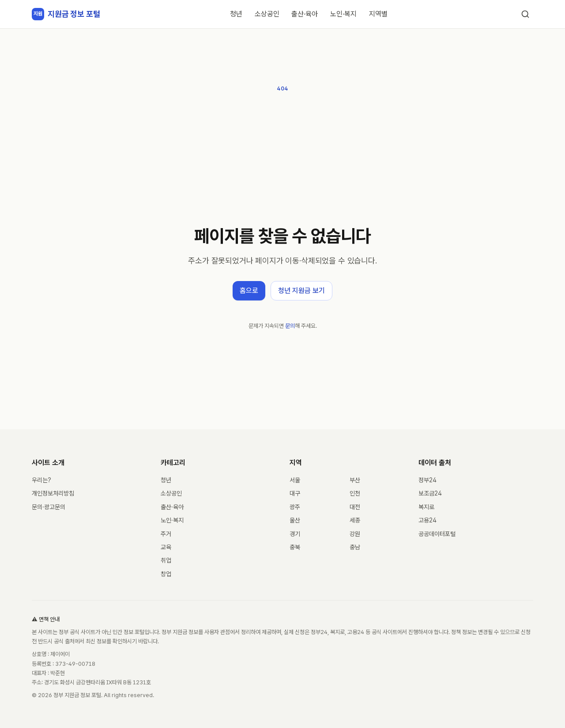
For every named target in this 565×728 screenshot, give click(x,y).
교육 (166, 547)
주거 (166, 534)
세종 (355, 520)
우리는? (41, 480)
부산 (355, 480)
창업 (166, 574)
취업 (166, 560)
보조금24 (430, 493)
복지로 (426, 507)
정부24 (428, 480)
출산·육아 (305, 14)
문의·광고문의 (49, 507)
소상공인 (267, 14)
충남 (355, 547)
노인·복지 (343, 14)
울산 (295, 520)
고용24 (428, 520)
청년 (236, 14)
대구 (295, 493)
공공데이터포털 (437, 534)
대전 (355, 507)
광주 (295, 507)
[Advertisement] (282, 160)
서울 (295, 480)
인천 (355, 493)
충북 (295, 547)
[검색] (525, 14)
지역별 (378, 14)
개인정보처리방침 (53, 493)
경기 (295, 534)
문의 (290, 326)
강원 (355, 534)
